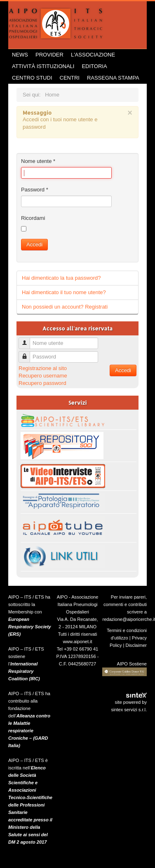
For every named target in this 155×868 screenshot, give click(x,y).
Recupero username (43, 376)
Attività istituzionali (43, 66)
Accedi (34, 244)
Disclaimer (136, 645)
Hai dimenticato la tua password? (61, 278)
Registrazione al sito (43, 368)
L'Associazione (93, 55)
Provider (49, 55)
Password (35, 190)
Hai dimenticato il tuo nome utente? (64, 292)
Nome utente (38, 161)
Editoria (94, 66)
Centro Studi (32, 78)
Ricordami (33, 218)
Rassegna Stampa (113, 78)
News (20, 55)
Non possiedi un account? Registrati (65, 307)
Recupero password (42, 383)
